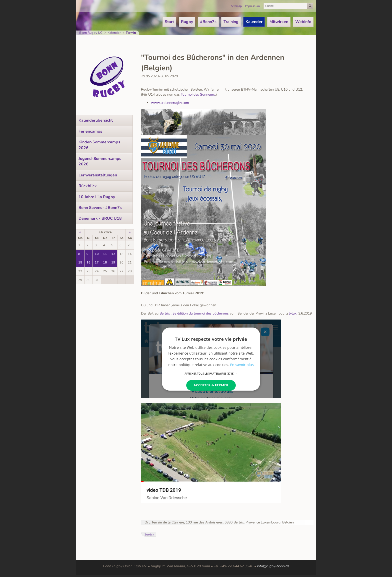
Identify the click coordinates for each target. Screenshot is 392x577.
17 (97, 262)
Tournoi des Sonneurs (198, 94)
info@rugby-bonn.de (273, 566)
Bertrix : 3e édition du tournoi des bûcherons (194, 313)
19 (113, 262)
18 (105, 262)
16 (88, 262)
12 (113, 254)
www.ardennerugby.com (170, 103)
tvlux (293, 313)
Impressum (252, 6)
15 (80, 262)
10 (97, 254)
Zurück (149, 534)
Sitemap (236, 6)
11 (105, 254)
